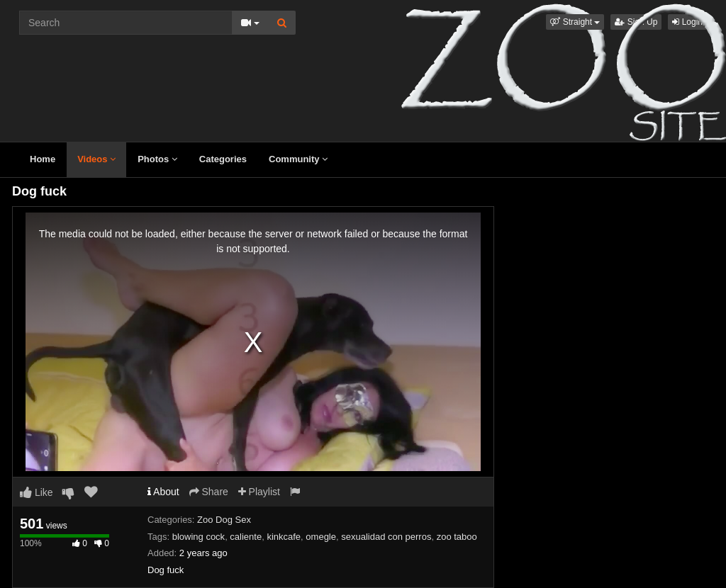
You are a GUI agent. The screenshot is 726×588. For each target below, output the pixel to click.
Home (43, 159)
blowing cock (199, 537)
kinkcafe (284, 537)
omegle (321, 537)
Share (209, 492)
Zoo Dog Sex (224, 520)
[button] (575, 22)
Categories (223, 159)
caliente (246, 537)
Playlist (259, 492)
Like (37, 492)
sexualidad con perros (386, 537)
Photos (157, 159)
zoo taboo (457, 537)
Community (298, 159)
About (163, 492)
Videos (96, 159)
